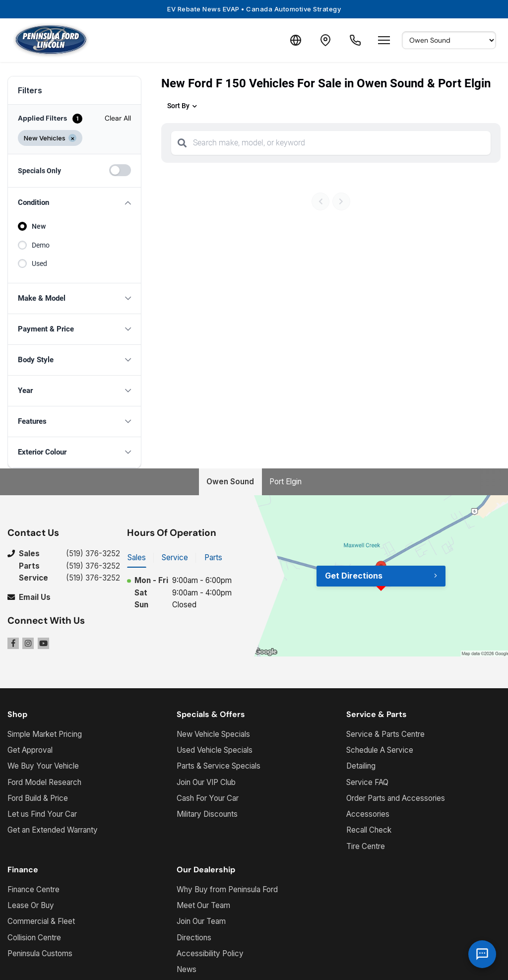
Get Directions (354, 576)
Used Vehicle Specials (215, 750)
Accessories (368, 814)
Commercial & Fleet (41, 921)
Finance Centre (33, 889)
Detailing (361, 766)
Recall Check (369, 830)
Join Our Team (201, 921)
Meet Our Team (203, 905)
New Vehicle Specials (213, 734)
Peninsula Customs (40, 953)
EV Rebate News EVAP (254, 9)
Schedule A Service (380, 750)
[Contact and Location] (325, 40)
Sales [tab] (137, 557)
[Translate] (296, 40)
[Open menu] (384, 40)
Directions (194, 938)
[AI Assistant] (482, 954)
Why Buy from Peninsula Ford (227, 889)
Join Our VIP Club (206, 782)
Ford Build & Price (38, 798)
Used (39, 263)
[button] (74, 203)
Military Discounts (207, 814)
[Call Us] (355, 40)
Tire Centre (366, 846)
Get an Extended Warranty (53, 830)
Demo (41, 245)
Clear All (118, 118)
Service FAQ (367, 782)
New (39, 226)
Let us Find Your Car (42, 814)
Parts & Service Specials (219, 766)
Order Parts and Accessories (396, 798)
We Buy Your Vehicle (43, 766)
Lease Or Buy (31, 905)
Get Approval (30, 750)
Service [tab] (175, 557)
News (187, 969)
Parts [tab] (213, 557)
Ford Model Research (44, 782)
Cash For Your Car (208, 798)
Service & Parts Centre (385, 734)
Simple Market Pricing (45, 734)
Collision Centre (34, 938)
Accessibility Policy (210, 953)
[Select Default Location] (449, 40)
